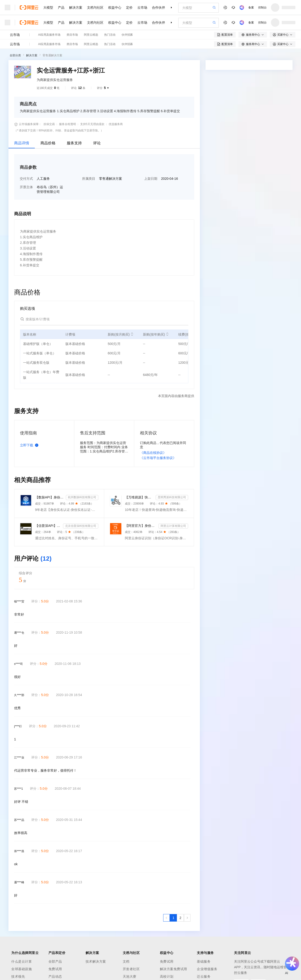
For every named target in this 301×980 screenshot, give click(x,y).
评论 (97, 143)
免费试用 (55, 969)
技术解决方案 (96, 961)
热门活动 (110, 35)
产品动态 (55, 976)
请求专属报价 (272, 160)
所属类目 (89, 179)
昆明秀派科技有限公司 (172, 497)
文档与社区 (95, 8)
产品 (61, 8)
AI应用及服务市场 (49, 35)
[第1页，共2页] (173, 918)
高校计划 (167, 976)
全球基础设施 (22, 969)
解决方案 (76, 8)
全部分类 (15, 55)
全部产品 (55, 961)
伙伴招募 (127, 35)
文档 (126, 961)
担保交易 (49, 124)
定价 (129, 8)
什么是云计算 (22, 961)
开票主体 (26, 187)
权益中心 (115, 8)
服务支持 (74, 143)
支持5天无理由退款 (92, 124)
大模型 (48, 8)
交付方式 (26, 179)
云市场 (142, 8)
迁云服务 (204, 976)
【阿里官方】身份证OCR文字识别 (141, 526)
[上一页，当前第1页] (166, 918)
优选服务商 (116, 124)
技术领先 (18, 976)
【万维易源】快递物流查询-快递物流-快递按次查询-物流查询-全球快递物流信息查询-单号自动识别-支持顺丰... (139, 497)
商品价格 (48, 143)
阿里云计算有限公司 (173, 526)
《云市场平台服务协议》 (158, 458)
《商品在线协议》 (153, 453)
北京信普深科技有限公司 (81, 526)
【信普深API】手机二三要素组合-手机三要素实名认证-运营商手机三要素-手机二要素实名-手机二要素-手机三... (48, 526)
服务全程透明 (67, 124)
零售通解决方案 (52, 55)
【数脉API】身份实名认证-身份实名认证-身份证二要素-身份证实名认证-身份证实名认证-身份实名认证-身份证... (50, 497)
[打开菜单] (8, 8)
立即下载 (30, 445)
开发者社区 (131, 969)
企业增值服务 (207, 969)
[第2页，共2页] (180, 918)
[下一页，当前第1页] (187, 918)
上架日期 (151, 179)
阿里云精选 (91, 35)
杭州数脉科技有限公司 (82, 497)
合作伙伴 (158, 8)
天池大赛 (130, 976)
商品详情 (22, 143)
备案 (251, 8)
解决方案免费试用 (174, 969)
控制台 (262, 8)
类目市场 (72, 35)
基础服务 (204, 961)
